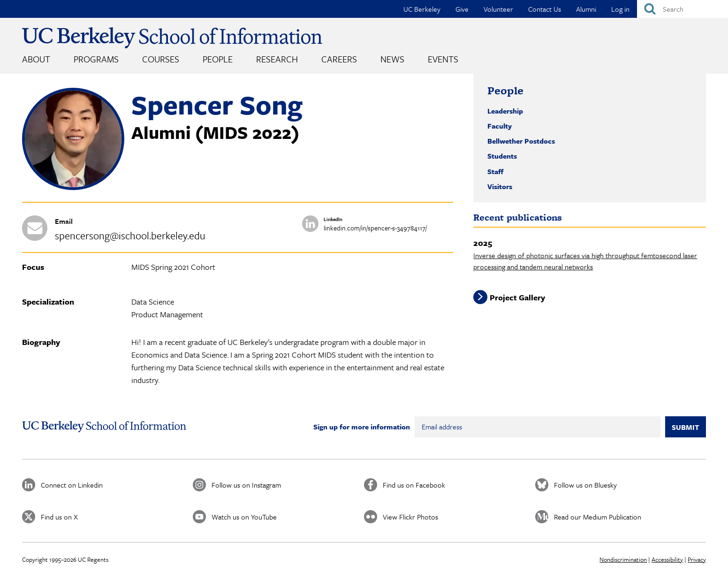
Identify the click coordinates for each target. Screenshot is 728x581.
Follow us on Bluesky (585, 485)
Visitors (500, 186)
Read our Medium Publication (598, 517)
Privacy (697, 559)
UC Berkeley (422, 9)
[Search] (682, 9)
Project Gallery (517, 297)
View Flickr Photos (410, 517)
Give (462, 9)
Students (502, 156)
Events (443, 59)
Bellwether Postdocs (521, 141)
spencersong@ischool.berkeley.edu (130, 235)
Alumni (586, 9)
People (218, 59)
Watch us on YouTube (244, 517)
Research (277, 59)
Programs (96, 59)
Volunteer (498, 9)
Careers (339, 59)
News (392, 59)
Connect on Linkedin (72, 485)
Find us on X (59, 517)
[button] (73, 187)
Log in (620, 9)
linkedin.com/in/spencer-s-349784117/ (375, 228)
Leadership (505, 111)
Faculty (500, 126)
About (36, 59)
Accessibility (667, 559)
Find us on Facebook (414, 485)
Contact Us (545, 9)
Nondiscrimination (623, 559)
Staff (495, 171)
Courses (161, 59)
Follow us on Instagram (246, 485)
